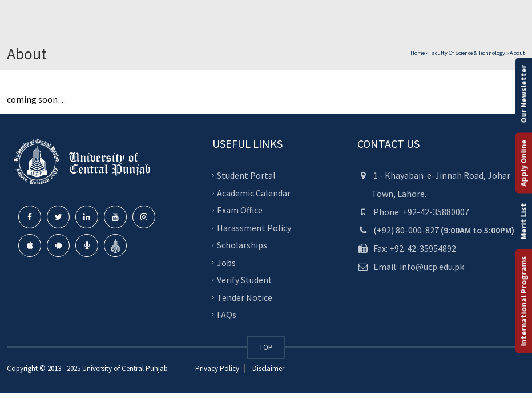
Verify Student (245, 280)
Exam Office (240, 210)
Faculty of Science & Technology (467, 53)
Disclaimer (267, 368)
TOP (266, 347)
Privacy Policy (217, 368)
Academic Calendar (254, 192)
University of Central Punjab (125, 368)
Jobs (226, 262)
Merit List (523, 221)
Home (418, 53)
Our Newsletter (523, 94)
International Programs (523, 301)
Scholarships (242, 245)
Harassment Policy (254, 227)
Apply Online (523, 163)
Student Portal (246, 175)
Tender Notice (245, 297)
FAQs (227, 315)
